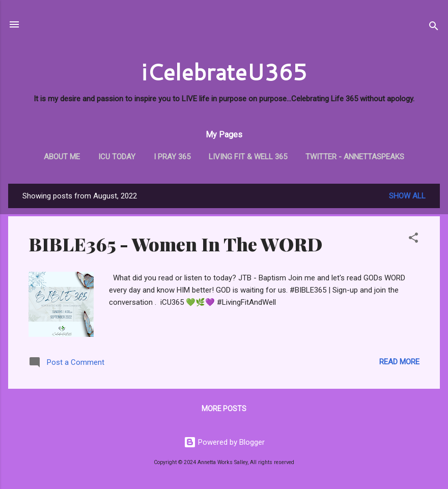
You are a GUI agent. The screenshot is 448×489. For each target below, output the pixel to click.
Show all (407, 196)
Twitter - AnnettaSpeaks (355, 157)
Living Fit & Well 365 (248, 157)
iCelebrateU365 (224, 72)
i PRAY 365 (172, 157)
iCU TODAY (117, 157)
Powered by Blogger (224, 442)
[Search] (434, 28)
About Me (62, 157)
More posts (224, 409)
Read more (399, 362)
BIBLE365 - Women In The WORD (175, 244)
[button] (413, 239)
